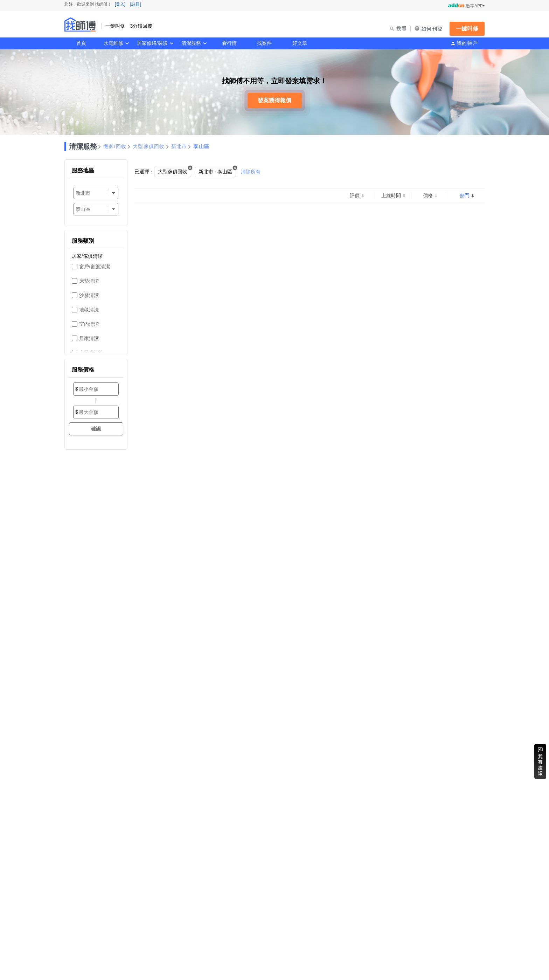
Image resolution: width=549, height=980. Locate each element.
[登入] (120, 4)
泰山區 (201, 146)
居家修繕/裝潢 (152, 43)
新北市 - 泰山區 (215, 172)
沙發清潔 (89, 295)
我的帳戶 (467, 43)
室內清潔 (89, 324)
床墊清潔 (89, 281)
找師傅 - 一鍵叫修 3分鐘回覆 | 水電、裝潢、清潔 (80, 25)
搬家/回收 (115, 146)
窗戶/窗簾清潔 (95, 267)
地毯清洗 (89, 310)
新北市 (179, 146)
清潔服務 (191, 43)
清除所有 (251, 172)
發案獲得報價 (274, 100)
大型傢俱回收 (149, 146)
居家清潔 (89, 338)
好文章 (300, 43)
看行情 (229, 43)
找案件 (264, 43)
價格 (428, 195)
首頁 (81, 43)
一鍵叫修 (467, 29)
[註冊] (136, 4)
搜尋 (402, 28)
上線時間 (391, 195)
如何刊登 (432, 29)
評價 (355, 195)
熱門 (465, 195)
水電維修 (113, 43)
